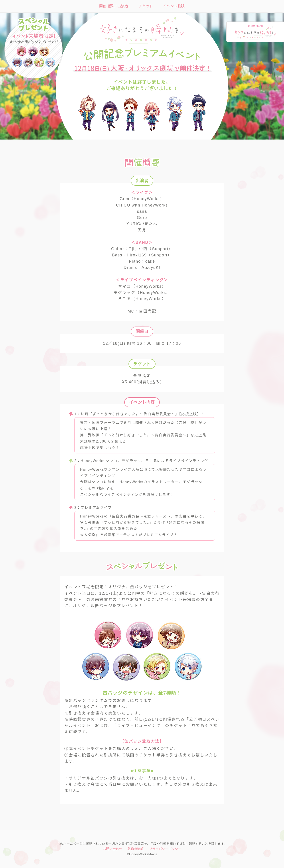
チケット (146, 6)
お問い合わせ (112, 849)
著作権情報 (136, 849)
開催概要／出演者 (114, 6)
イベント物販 (174, 6)
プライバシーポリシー (165, 849)
